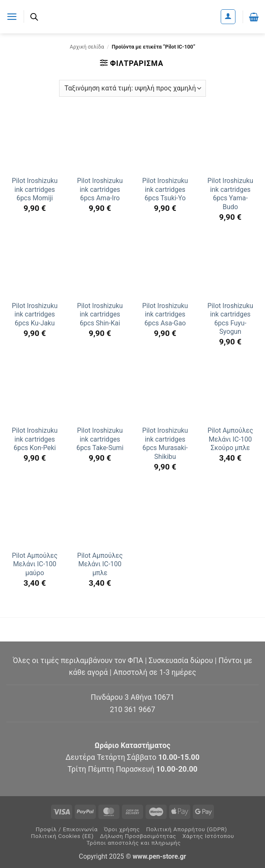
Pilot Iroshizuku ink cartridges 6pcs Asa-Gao (165, 314)
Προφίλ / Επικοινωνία (66, 829)
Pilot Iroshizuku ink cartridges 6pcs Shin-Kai (100, 314)
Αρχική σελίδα (87, 47)
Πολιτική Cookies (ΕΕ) (62, 836)
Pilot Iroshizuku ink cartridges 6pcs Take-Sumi (100, 439)
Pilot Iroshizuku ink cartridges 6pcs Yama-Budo (230, 194)
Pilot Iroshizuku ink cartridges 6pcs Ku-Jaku (35, 314)
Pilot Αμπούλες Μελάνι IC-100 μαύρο (35, 564)
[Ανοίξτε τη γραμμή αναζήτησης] (35, 17)
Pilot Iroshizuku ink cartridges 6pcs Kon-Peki (35, 439)
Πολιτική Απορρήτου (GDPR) (187, 829)
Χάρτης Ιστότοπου (208, 836)
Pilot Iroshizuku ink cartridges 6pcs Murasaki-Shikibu (165, 444)
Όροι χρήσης (122, 829)
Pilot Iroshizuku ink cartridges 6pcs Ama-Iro (100, 189)
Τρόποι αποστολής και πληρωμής (134, 843)
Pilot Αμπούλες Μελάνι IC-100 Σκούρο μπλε (230, 439)
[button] (12, 16)
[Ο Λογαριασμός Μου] (228, 17)
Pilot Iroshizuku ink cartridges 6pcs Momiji (35, 189)
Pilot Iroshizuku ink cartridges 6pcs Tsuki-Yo (165, 189)
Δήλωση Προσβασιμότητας (138, 836)
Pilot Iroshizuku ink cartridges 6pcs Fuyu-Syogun (230, 319)
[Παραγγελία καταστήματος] (132, 88)
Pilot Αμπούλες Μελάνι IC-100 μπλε (100, 564)
